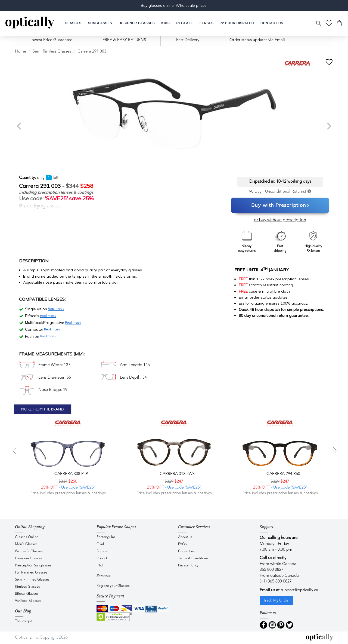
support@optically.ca (299, 590)
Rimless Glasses (27, 587)
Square (102, 551)
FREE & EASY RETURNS (124, 40)
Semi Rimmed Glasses (32, 580)
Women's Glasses (29, 551)
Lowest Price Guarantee (51, 40)
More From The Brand (43, 409)
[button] (165, 23)
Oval (100, 544)
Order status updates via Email (257, 40)
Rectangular (106, 537)
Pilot (100, 565)
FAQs (182, 544)
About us (185, 537)
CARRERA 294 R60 (283, 474)
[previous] (20, 126)
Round (102, 558)
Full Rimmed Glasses (31, 573)
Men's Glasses (26, 544)
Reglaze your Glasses (113, 586)
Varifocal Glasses (28, 601)
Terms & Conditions (193, 558)
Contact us (186, 551)
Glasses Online (27, 537)
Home (21, 52)
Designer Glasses (29, 558)
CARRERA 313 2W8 (177, 474)
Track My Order (276, 600)
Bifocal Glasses (27, 594)
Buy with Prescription (280, 206)
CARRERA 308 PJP (71, 474)
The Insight (23, 621)
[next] (328, 126)
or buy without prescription (280, 220)
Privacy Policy (188, 565)
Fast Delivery (188, 40)
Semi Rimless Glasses (52, 52)
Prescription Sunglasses (33, 565)
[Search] (319, 23)
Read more (56, 309)
